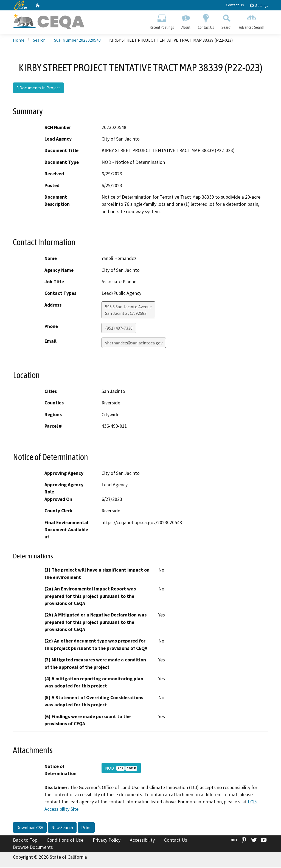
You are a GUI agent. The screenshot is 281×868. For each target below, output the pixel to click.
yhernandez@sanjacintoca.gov (134, 343)
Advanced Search (252, 21)
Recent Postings (162, 21)
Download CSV (30, 828)
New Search (62, 828)
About (186, 21)
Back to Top (25, 841)
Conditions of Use (65, 841)
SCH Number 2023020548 (77, 41)
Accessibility (142, 841)
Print (86, 828)
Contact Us (235, 5)
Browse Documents (33, 848)
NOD (121, 769)
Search (227, 21)
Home (19, 41)
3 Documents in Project (38, 88)
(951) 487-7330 (119, 329)
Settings (259, 5)
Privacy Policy (107, 841)
